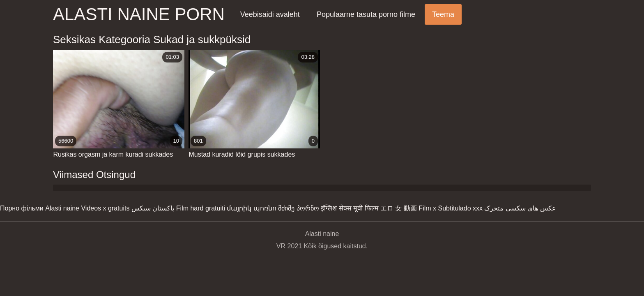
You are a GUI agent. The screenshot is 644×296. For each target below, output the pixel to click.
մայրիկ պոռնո (251, 208)
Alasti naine (62, 208)
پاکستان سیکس (153, 208)
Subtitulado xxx (460, 208)
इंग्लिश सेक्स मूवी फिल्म (350, 208)
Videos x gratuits (105, 208)
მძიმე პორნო (298, 208)
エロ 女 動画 (399, 208)
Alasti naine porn (139, 14)
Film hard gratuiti (201, 208)
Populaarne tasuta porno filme (366, 14)
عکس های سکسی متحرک (520, 208)
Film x (427, 208)
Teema (443, 14)
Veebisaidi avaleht (270, 14)
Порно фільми (22, 208)
